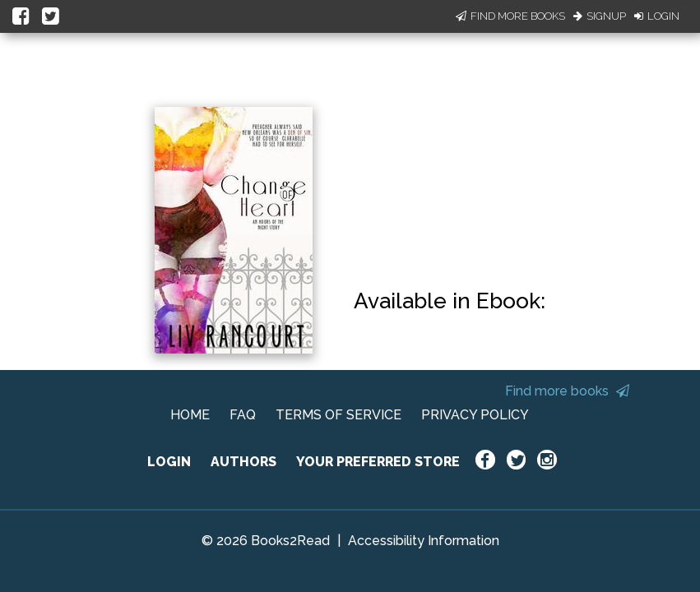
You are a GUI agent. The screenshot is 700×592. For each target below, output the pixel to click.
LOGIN (169, 462)
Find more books (567, 391)
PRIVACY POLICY (475, 415)
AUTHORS (243, 462)
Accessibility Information (424, 541)
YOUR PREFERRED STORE (378, 462)
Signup (600, 16)
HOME (190, 415)
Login (657, 16)
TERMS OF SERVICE (338, 415)
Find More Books (510, 16)
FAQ (243, 415)
